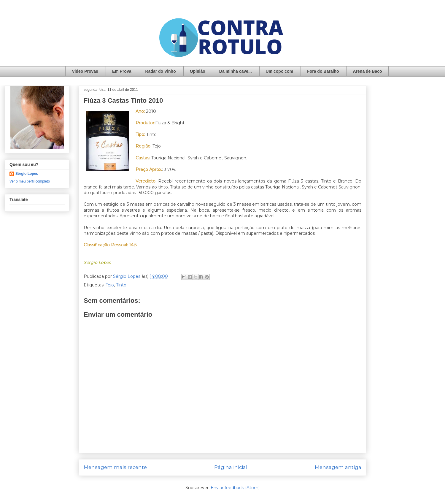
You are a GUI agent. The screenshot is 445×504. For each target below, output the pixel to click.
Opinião (198, 71)
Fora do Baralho (323, 71)
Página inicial (231, 467)
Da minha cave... (236, 71)
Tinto (121, 285)
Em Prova (122, 71)
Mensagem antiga (338, 467)
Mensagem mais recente (115, 467)
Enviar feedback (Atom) (235, 488)
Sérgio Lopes (27, 174)
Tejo (110, 285)
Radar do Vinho (161, 71)
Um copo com (280, 71)
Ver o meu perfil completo (30, 181)
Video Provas (85, 71)
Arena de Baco (367, 71)
